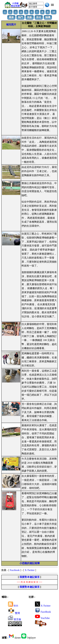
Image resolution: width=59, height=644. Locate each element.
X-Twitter (30, 570)
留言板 (15, 619)
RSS (13, 606)
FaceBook (43, 612)
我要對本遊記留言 (30, 577)
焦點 (30, 17)
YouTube (42, 618)
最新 (11, 17)
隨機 (48, 17)
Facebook (15, 570)
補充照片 (11, 25)
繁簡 (14, 613)
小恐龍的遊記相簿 (30, 563)
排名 (39, 17)
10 (54, 12)
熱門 (20, 17)
